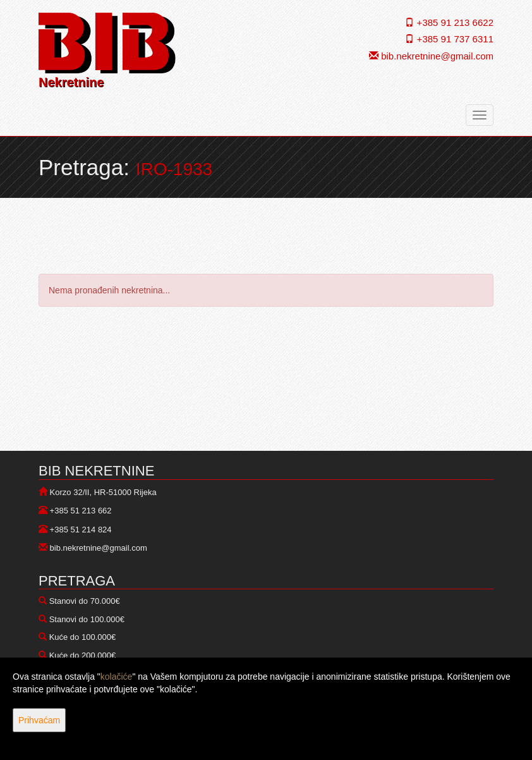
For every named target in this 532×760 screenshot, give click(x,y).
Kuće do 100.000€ (83, 637)
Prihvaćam (39, 720)
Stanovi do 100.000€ (87, 619)
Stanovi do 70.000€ (85, 601)
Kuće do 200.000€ (83, 655)
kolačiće (117, 677)
